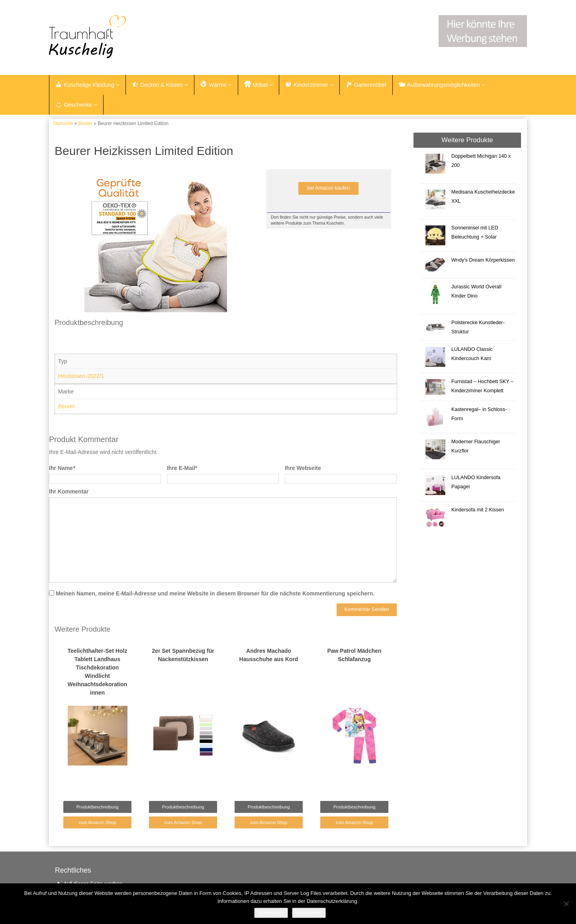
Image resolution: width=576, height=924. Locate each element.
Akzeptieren (271, 913)
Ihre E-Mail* (182, 468)
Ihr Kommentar (69, 491)
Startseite (63, 123)
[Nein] (566, 904)
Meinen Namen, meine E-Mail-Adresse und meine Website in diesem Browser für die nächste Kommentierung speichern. (215, 593)
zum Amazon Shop (98, 822)
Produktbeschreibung (98, 807)
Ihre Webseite (303, 468)
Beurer (85, 123)
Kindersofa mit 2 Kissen (478, 510)
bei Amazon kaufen (328, 188)
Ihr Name (62, 468)
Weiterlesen (309, 913)
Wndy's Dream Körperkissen (483, 260)
